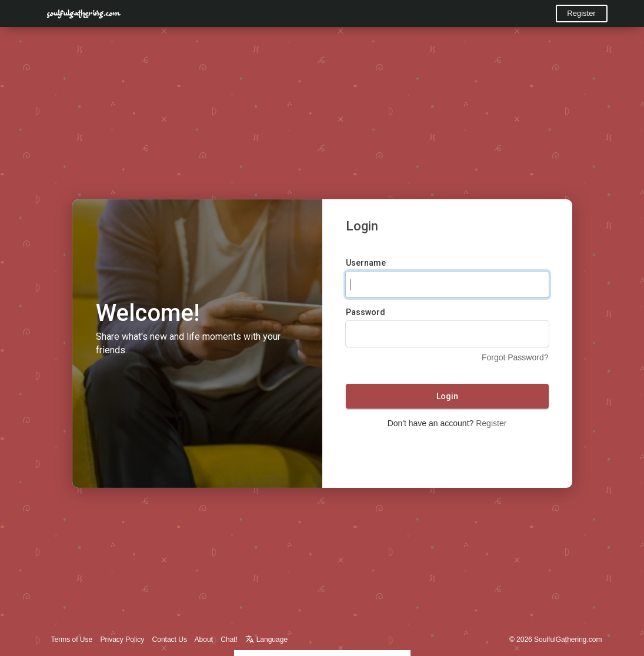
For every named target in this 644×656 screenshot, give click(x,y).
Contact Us (170, 640)
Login (447, 396)
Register (581, 13)
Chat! (229, 640)
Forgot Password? (515, 357)
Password (366, 312)
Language (266, 640)
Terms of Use (72, 640)
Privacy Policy (123, 640)
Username (366, 263)
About (204, 640)
